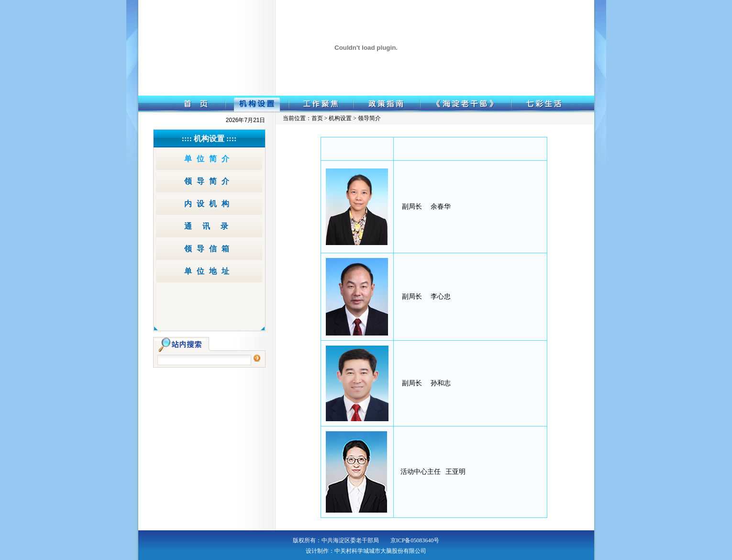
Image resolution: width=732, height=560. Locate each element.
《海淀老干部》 (465, 104)
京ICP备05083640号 (415, 540)
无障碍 (581, 6)
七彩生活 (552, 104)
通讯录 (211, 226)
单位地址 (209, 271)
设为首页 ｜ (500, 6)
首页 (317, 118)
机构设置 (257, 104)
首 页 (182, 104)
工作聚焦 (321, 104)
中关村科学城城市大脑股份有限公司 (380, 551)
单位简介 (209, 159)
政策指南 (387, 104)
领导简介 (209, 181)
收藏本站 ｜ (531, 6)
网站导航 (559, 6)
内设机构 (209, 204)
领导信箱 (209, 249)
